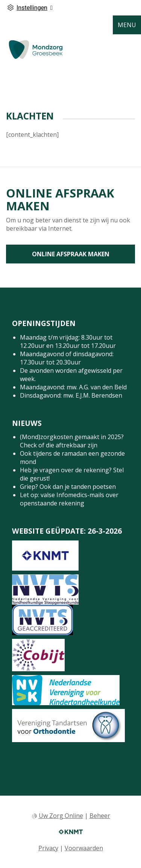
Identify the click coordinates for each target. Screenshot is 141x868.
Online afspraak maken (71, 254)
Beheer (100, 816)
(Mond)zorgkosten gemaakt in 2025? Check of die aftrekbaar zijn (72, 441)
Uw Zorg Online (61, 816)
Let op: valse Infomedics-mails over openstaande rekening (69, 499)
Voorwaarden (84, 848)
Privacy (48, 848)
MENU (127, 25)
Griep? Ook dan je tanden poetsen (68, 487)
